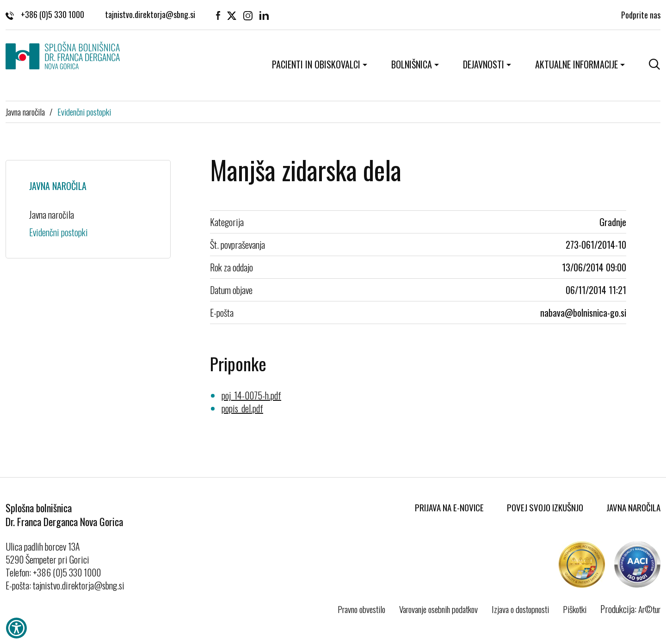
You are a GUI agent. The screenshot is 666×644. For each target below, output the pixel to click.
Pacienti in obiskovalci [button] (316, 64)
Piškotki (575, 609)
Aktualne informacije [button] (577, 64)
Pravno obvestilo (361, 609)
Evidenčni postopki (84, 111)
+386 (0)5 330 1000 (45, 14)
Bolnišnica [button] (412, 64)
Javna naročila (25, 111)
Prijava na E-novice (449, 507)
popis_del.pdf (242, 408)
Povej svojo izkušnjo (545, 507)
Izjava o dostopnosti (520, 609)
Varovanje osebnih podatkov (438, 609)
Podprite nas (641, 14)
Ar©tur (649, 609)
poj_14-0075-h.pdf (251, 395)
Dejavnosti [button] (484, 64)
